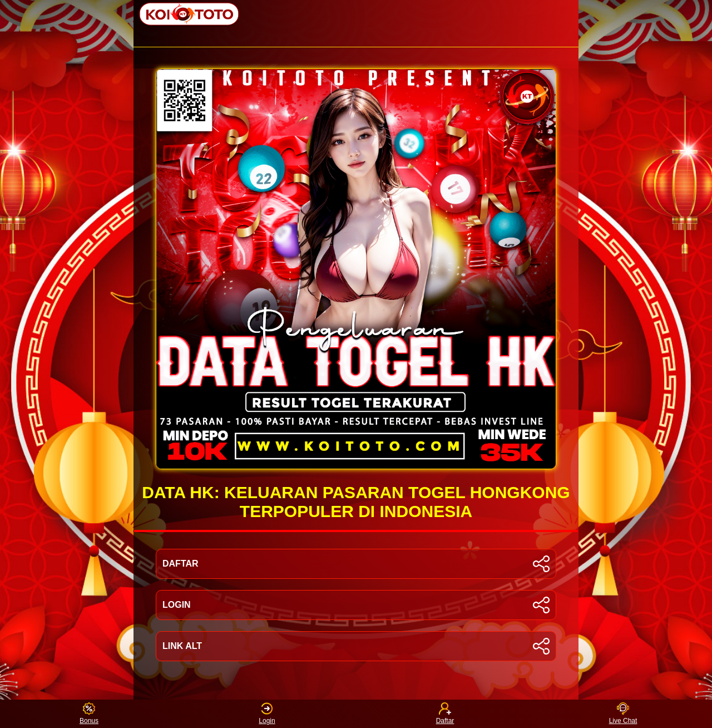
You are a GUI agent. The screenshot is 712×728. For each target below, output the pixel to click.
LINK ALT (356, 646)
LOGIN (356, 605)
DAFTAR (356, 564)
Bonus (89, 714)
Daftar (445, 714)
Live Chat (623, 714)
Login (267, 714)
